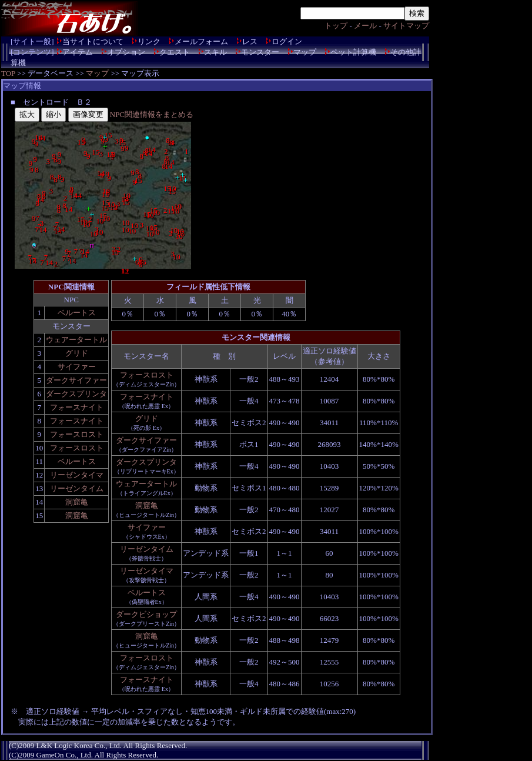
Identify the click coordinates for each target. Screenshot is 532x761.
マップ (305, 52)
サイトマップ (406, 26)
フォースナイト (77, 407)
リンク (149, 41)
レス (250, 41)
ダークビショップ (146, 614)
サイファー (77, 367)
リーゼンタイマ (77, 475)
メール (365, 26)
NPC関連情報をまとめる (152, 114)
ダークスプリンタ (76, 394)
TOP (8, 73)
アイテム (78, 52)
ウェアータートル (76, 340)
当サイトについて (93, 41)
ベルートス (77, 313)
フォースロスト (77, 434)
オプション (126, 52)
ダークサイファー (76, 380)
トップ (336, 26)
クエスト (175, 52)
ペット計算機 (353, 52)
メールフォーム (201, 41)
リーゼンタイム (77, 488)
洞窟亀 (77, 502)
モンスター (260, 52)
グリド (77, 353)
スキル (215, 52)
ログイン (287, 41)
